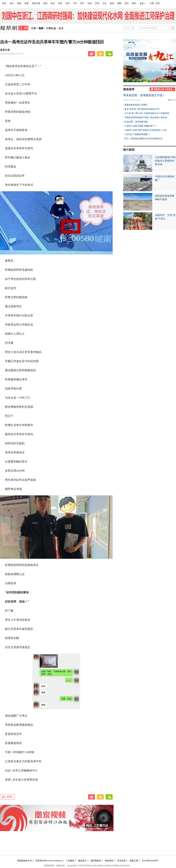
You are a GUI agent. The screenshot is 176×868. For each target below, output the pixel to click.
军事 (97, 3)
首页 (4, 3)
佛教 (119, 3)
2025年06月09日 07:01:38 (11, 54)
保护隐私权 (96, 861)
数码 (134, 3)
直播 (26, 3)
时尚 (68, 3)
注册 (152, 3)
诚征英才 (82, 861)
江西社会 (51, 28)
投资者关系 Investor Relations (49, 861)
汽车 (75, 3)
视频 (19, 3)
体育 (60, 3)
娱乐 (53, 3)
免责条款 (109, 861)
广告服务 (70, 861)
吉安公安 (5, 50)
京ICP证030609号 (150, 861)
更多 (142, 4)
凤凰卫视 (36, 3)
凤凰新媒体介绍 (24, 861)
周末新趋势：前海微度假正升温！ (144, 95)
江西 (33, 28)
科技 (90, 3)
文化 (105, 3)
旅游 (112, 3)
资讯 (12, 3)
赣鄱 (41, 28)
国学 (127, 3)
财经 (45, 3)
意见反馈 (121, 861)
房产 (82, 3)
